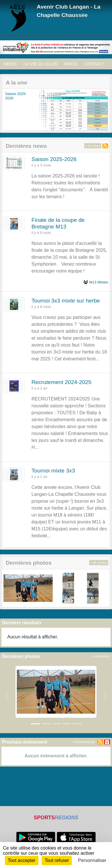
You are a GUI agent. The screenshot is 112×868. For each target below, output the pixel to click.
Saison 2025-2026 (54, 159)
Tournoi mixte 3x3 (53, 471)
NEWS (10, 64)
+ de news (93, 146)
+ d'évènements (83, 742)
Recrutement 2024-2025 (61, 382)
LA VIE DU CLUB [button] (40, 64)
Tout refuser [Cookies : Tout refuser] (57, 860)
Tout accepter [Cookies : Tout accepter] (22, 860)
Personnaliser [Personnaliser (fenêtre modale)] (92, 860)
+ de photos (99, 563)
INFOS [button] (71, 64)
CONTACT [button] (94, 64)
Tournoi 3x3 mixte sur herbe (66, 301)
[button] (7, 110)
